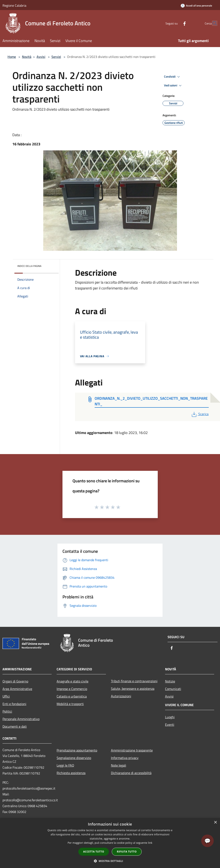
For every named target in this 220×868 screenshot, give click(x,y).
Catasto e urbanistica (72, 696)
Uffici (6, 696)
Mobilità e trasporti (70, 704)
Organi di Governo (15, 681)
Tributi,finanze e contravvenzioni (134, 681)
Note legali (119, 765)
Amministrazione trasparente (132, 750)
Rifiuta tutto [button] (127, 852)
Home (12, 57)
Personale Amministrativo (21, 719)
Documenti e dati (15, 726)
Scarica (200, 414)
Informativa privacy (125, 758)
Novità (27, 57)
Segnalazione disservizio (74, 758)
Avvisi (41, 57)
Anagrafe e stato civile (72, 681)
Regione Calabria (14, 5)
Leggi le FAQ (65, 765)
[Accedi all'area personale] (196, 6)
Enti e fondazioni (14, 704)
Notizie (170, 681)
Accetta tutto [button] (94, 852)
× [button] (215, 823)
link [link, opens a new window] (150, 843)
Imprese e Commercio (72, 689)
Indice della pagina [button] (29, 266)
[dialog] (110, 843)
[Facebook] (175, 23)
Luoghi (170, 717)
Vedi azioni (173, 86)
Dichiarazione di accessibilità (131, 773)
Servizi (56, 57)
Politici (7, 711)
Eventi (170, 725)
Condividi (173, 77)
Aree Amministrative (17, 689)
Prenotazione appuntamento (77, 750)
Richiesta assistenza (71, 773)
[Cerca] (212, 23)
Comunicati (173, 689)
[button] (110, 861)
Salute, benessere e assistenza (133, 689)
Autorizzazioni (121, 696)
